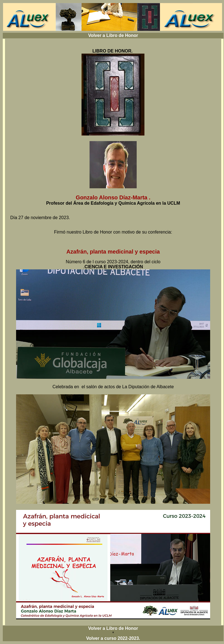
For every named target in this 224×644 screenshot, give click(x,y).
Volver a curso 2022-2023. (113, 638)
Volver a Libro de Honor (113, 35)
